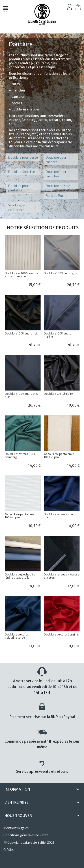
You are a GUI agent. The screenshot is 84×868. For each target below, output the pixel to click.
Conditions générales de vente (26, 835)
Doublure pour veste (23, 158)
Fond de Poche (56, 196)
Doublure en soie (58, 186)
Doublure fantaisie (22, 172)
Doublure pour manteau (56, 160)
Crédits (9, 850)
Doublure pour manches (56, 174)
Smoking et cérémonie (17, 208)
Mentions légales (16, 828)
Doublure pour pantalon (19, 188)
